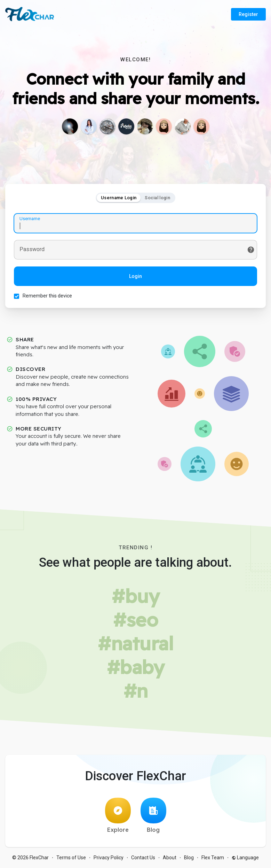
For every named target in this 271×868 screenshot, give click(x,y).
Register (248, 14)
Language (245, 858)
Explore (118, 815)
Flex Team (213, 858)
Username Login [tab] (119, 198)
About (170, 858)
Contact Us (143, 858)
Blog (153, 815)
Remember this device (47, 296)
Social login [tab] (157, 198)
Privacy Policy (109, 858)
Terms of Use (71, 858)
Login (135, 276)
